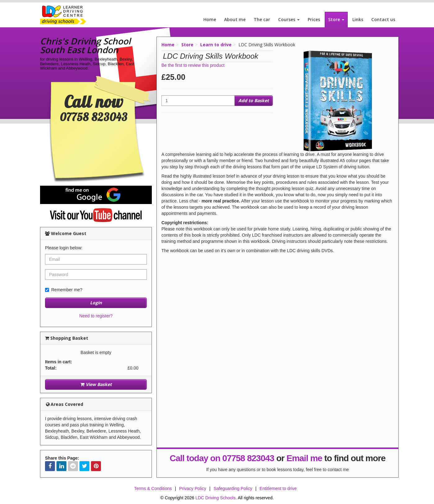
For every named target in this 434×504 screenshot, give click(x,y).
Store (336, 19)
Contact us (383, 19)
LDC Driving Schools (215, 498)
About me (235, 19)
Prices (314, 19)
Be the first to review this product (193, 65)
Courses (289, 19)
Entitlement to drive (278, 488)
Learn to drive (216, 45)
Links (358, 19)
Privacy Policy (193, 488)
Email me (304, 458)
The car (262, 19)
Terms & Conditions (153, 488)
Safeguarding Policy (233, 488)
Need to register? (96, 316)
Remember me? (64, 290)
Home (210, 19)
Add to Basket (254, 100)
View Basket (96, 384)
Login (96, 303)
